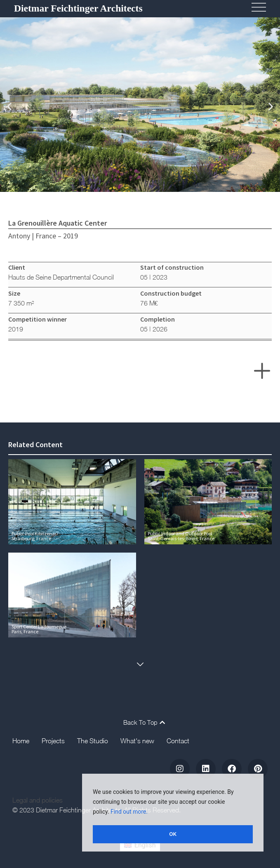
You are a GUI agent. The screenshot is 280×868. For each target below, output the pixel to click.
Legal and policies (38, 801)
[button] (9, 106)
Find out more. (129, 814)
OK (173, 834)
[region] (173, 814)
